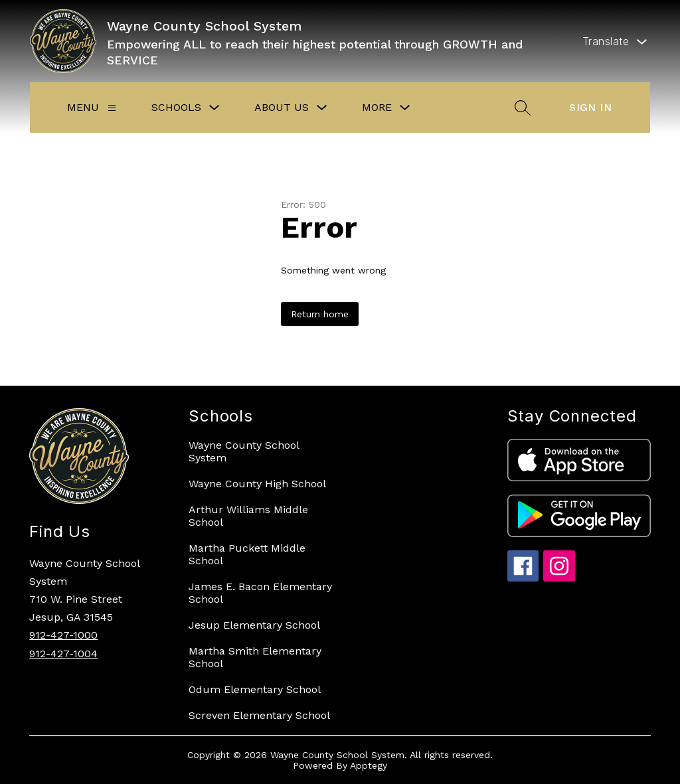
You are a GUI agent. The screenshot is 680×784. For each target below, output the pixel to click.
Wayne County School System (244, 451)
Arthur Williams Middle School (248, 516)
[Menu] (112, 108)
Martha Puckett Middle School (247, 554)
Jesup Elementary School (254, 625)
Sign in (590, 107)
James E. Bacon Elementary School (260, 593)
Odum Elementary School (255, 689)
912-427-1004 (63, 654)
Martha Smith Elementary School (255, 657)
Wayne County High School (257, 484)
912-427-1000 (63, 635)
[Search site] (523, 108)
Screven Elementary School (259, 715)
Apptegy (369, 765)
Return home (320, 314)
